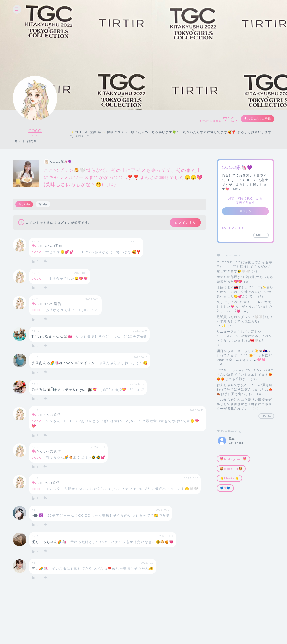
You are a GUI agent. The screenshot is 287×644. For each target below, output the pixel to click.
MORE (238, 189)
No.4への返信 (49, 416)
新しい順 (24, 204)
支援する (246, 211)
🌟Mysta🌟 (229, 478)
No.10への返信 (50, 247)
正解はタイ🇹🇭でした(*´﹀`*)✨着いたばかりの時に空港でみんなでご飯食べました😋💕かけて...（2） (245, 292)
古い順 (44, 204)
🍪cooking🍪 (231, 469)
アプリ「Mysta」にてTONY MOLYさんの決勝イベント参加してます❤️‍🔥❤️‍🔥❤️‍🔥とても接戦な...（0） (245, 374)
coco (35, 130)
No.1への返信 (48, 484)
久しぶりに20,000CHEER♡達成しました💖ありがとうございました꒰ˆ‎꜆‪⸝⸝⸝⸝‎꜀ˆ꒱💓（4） (245, 306)
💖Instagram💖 (233, 459)
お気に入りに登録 (255, 119)
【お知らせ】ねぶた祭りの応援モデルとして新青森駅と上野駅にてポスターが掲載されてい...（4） (244, 404)
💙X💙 (225, 488)
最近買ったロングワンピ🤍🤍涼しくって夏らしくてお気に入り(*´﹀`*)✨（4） (245, 321)
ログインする (182, 223)
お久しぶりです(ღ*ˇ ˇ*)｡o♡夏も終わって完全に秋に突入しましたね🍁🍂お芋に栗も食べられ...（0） (245, 389)
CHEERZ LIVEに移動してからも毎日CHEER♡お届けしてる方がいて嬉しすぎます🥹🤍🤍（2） (244, 267)
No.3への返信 (49, 452)
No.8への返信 (49, 305)
